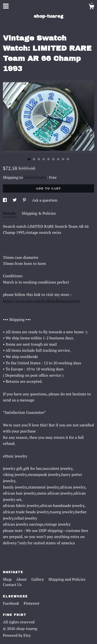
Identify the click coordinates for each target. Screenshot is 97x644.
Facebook (12, 603)
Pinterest (32, 603)
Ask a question (45, 200)
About (22, 579)
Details (10, 213)
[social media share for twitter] (15, 200)
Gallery (38, 579)
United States (35, 177)
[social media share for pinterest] (25, 200)
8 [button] (63, 159)
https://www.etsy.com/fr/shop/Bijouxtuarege (41, 301)
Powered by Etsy (17, 635)
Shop (8, 579)
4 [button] (44, 159)
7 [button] (58, 159)
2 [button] (34, 159)
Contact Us (12, 585)
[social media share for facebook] (5, 200)
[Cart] (91, 7)
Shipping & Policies (39, 213)
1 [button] (29, 159)
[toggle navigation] (6, 6)
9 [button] (68, 159)
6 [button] (53, 159)
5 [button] (48, 159)
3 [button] (39, 159)
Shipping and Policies (67, 579)
